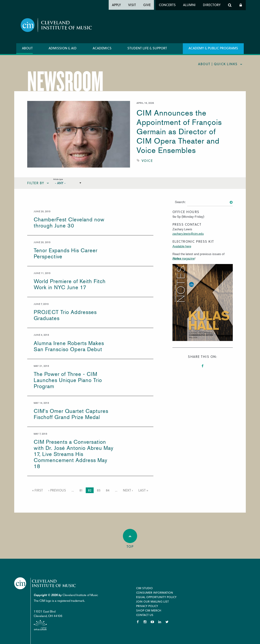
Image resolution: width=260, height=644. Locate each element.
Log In (241, 5)
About (27, 48)
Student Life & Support (147, 48)
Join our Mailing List (152, 601)
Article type (58, 179)
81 (82, 490)
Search (230, 5)
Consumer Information (155, 593)
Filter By (36, 183)
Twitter (167, 622)
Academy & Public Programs (213, 48)
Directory (212, 5)
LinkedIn (160, 622)
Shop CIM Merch (149, 610)
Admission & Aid (63, 48)
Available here (182, 246)
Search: (180, 202)
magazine (184, 258)
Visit (132, 5)
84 (108, 490)
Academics (102, 48)
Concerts (167, 5)
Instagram (145, 622)
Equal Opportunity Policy (156, 597)
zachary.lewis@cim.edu (188, 234)
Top (130, 539)
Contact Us (145, 615)
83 (99, 490)
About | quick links (218, 64)
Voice (147, 161)
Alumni (189, 5)
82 (90, 490)
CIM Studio (144, 588)
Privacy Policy (147, 606)
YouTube (152, 622)
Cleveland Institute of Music (48, 584)
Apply (116, 5)
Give (147, 5)
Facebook (203, 366)
